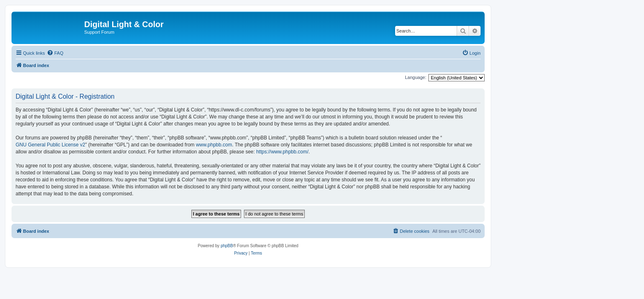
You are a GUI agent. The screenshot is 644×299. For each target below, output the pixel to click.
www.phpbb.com (214, 145)
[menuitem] (55, 53)
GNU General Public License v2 (50, 145)
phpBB (227, 246)
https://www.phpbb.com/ (282, 152)
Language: (416, 77)
